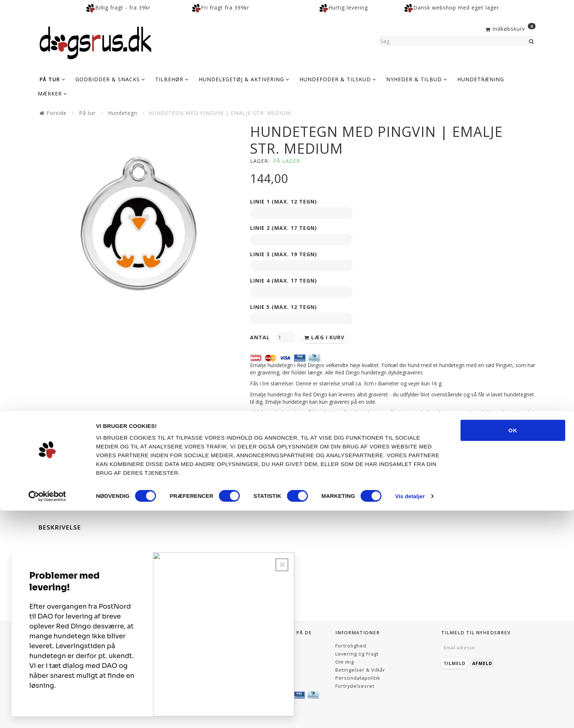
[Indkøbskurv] (510, 28)
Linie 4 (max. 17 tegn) (284, 281)
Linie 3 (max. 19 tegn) (284, 254)
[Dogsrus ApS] (96, 42)
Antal (261, 337)
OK (513, 647)
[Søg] (532, 41)
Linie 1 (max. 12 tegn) (284, 201)
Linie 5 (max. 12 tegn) (284, 307)
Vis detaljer (410, 714)
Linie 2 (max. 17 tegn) (284, 228)
